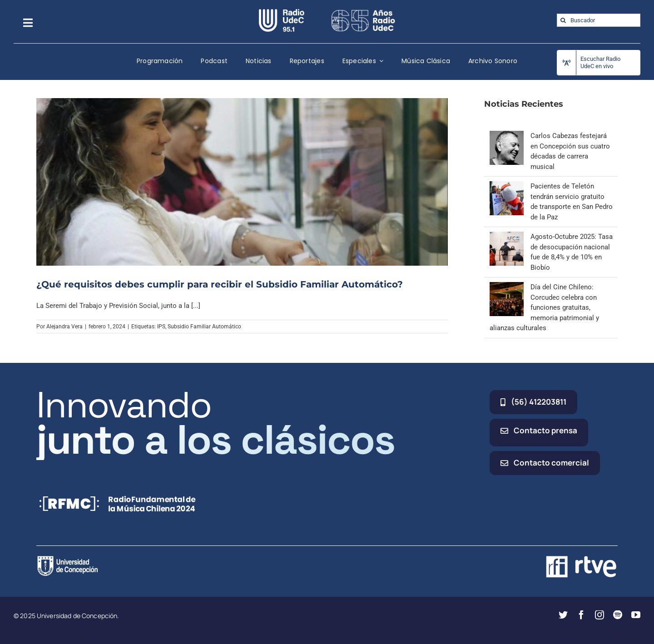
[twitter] (563, 615)
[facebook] (581, 615)
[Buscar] (563, 20)
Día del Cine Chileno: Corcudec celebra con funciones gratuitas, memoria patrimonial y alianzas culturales (544, 307)
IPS (161, 327)
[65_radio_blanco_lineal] (363, 12)
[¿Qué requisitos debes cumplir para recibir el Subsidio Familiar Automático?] (242, 182)
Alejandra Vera (64, 327)
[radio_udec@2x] (282, 12)
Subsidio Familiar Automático (204, 327)
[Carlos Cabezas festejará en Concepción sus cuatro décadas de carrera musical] (507, 136)
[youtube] (636, 615)
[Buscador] (599, 20)
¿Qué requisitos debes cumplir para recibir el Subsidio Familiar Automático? (220, 284)
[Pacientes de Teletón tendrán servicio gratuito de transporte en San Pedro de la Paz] (507, 186)
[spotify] (618, 615)
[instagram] (599, 615)
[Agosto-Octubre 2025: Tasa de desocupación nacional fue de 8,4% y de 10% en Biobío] (507, 237)
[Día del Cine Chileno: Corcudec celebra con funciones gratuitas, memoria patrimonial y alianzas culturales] (507, 287)
